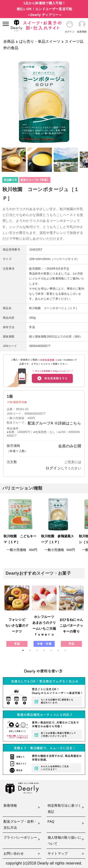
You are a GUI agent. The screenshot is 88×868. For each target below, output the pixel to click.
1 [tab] (23, 650)
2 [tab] (30, 650)
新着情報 (10, 805)
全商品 (9, 41)
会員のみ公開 (70, 446)
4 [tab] (44, 650)
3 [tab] (37, 650)
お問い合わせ (14, 853)
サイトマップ (58, 853)
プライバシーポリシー (20, 837)
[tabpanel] (17, 616)
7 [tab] (65, 650)
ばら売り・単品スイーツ (40, 41)
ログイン (53, 468)
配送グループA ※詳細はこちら (54, 423)
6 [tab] (58, 650)
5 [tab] (51, 650)
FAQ (51, 821)
